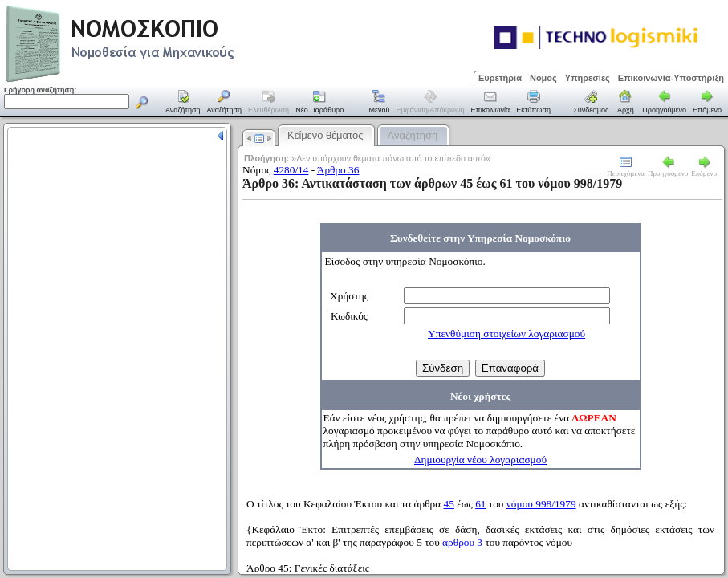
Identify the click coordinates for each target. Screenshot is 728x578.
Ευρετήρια (500, 78)
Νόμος (543, 78)
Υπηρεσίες (588, 78)
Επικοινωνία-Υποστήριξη (671, 78)
